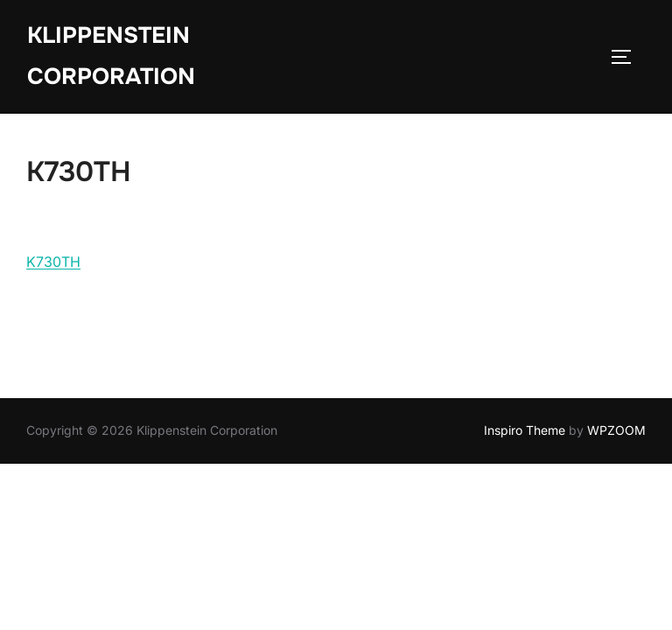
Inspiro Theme (525, 430)
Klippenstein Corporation (111, 56)
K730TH (53, 262)
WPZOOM (616, 430)
